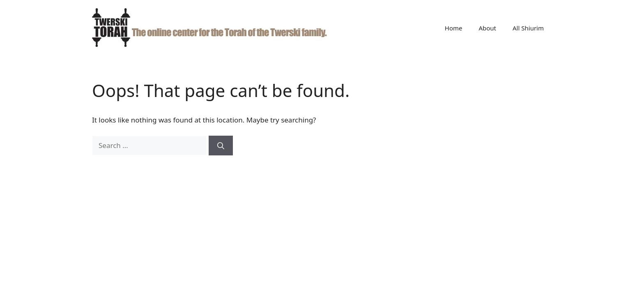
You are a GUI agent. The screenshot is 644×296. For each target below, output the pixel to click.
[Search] (221, 146)
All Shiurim (528, 28)
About (487, 28)
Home (454, 28)
